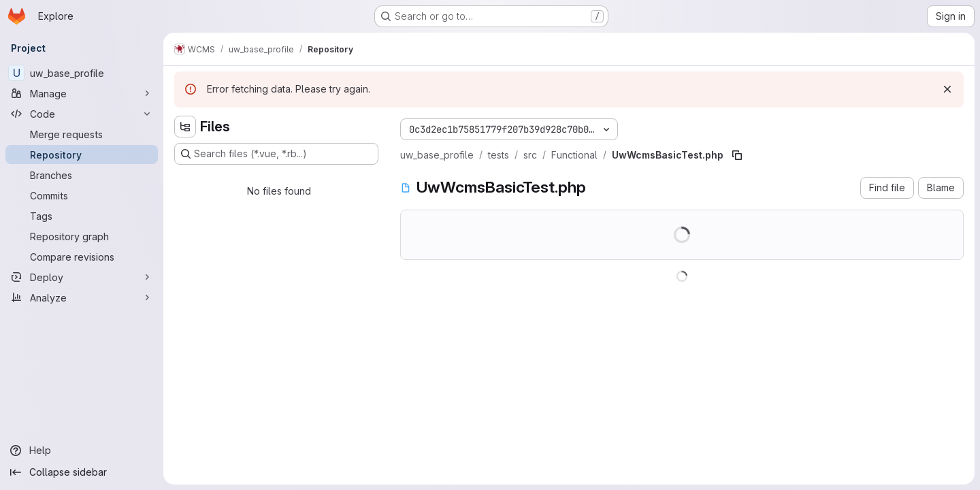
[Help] (82, 451)
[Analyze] (82, 297)
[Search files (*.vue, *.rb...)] (276, 154)
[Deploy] (82, 277)
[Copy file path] (737, 155)
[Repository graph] (82, 236)
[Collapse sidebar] (82, 472)
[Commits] (82, 195)
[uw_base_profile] (82, 73)
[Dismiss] (947, 89)
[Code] (82, 114)
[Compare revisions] (82, 257)
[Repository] (82, 154)
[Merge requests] (82, 134)
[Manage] (82, 93)
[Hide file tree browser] (185, 127)
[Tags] (82, 216)
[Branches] (82, 175)
